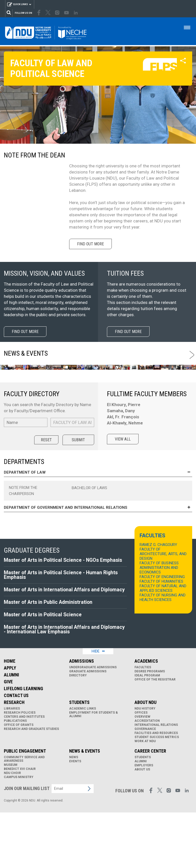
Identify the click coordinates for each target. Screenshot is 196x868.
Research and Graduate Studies (31, 784)
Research (14, 758)
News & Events (85, 806)
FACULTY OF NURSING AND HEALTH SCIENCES (163, 648)
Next (193, 355)
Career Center (150, 806)
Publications (15, 776)
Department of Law (98, 523)
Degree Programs (150, 727)
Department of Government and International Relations (98, 559)
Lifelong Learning (23, 744)
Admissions (82, 717)
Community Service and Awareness (24, 814)
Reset (46, 491)
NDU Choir (12, 829)
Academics (146, 717)
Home (10, 717)
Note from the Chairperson (23, 542)
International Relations (156, 780)
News (74, 813)
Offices (141, 768)
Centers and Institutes (24, 772)
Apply (10, 723)
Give (8, 737)
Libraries (12, 764)
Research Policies (20, 768)
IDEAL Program (147, 731)
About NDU (145, 758)
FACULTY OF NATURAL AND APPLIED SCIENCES (163, 639)
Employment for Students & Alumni (94, 770)
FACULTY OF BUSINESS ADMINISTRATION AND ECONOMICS (159, 619)
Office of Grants (19, 780)
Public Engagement (25, 806)
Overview (142, 772)
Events (75, 817)
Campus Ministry (19, 833)
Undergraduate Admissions (93, 723)
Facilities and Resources (156, 789)
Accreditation (147, 776)
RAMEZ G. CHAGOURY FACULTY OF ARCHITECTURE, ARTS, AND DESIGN (163, 603)
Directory (78, 731)
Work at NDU (145, 797)
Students (79, 758)
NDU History (145, 764)
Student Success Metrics (157, 793)
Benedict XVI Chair (20, 824)
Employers (144, 821)
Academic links (83, 764)
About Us (142, 825)
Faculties (143, 723)
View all (124, 490)
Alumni (11, 730)
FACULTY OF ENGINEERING (162, 628)
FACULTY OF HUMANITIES (161, 632)
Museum (11, 820)
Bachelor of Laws (89, 539)
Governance (145, 784)
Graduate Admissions (88, 727)
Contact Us (16, 751)
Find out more (92, 244)
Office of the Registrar (155, 735)
